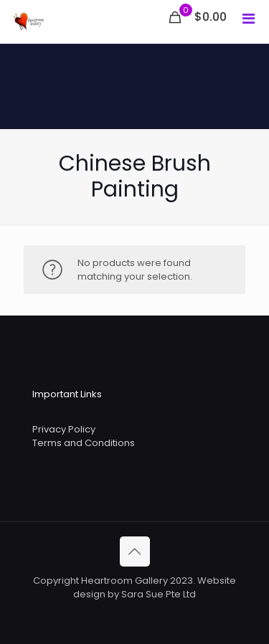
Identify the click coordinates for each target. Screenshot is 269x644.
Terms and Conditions (84, 443)
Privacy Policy (64, 429)
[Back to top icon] (135, 551)
